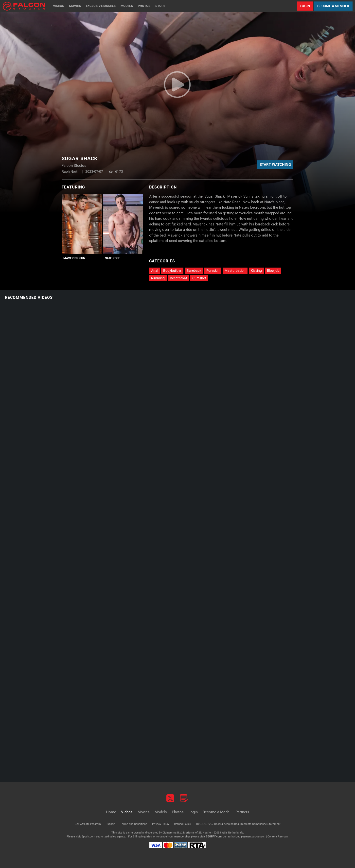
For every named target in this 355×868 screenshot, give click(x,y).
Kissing (256, 271)
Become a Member (333, 6)
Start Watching (275, 165)
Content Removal (278, 837)
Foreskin (213, 271)
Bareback (194, 271)
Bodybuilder (172, 271)
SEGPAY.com (214, 837)
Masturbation (235, 271)
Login (305, 6)
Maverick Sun (74, 258)
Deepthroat (178, 278)
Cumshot (199, 278)
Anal (155, 271)
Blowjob (273, 271)
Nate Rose (112, 258)
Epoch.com (88, 837)
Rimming (158, 278)
